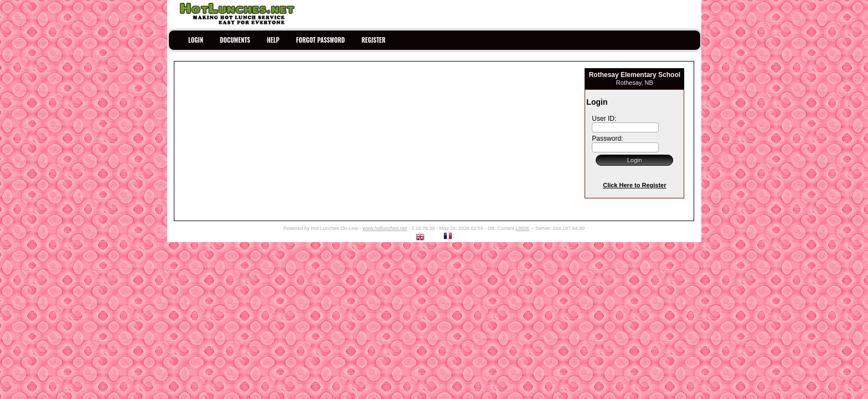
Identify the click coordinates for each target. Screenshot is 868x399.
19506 (522, 228)
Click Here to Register (634, 185)
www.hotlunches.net (385, 228)
